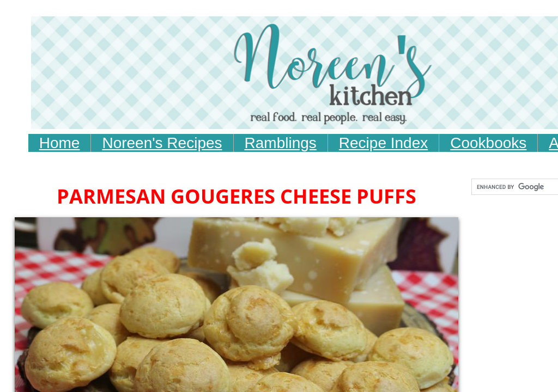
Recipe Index (383, 143)
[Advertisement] (244, 237)
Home (60, 143)
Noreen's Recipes (162, 143)
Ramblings (281, 143)
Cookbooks (488, 143)
